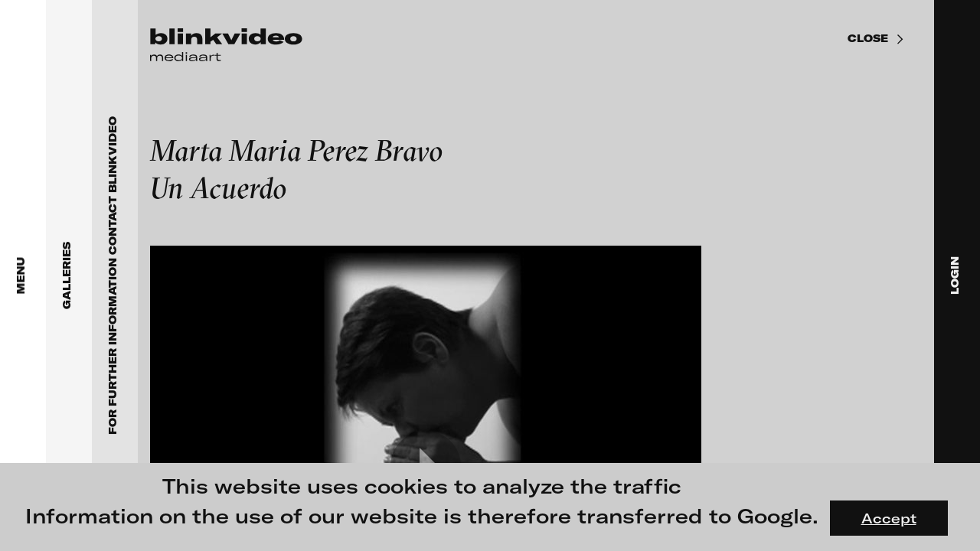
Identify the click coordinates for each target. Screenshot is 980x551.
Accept (889, 518)
